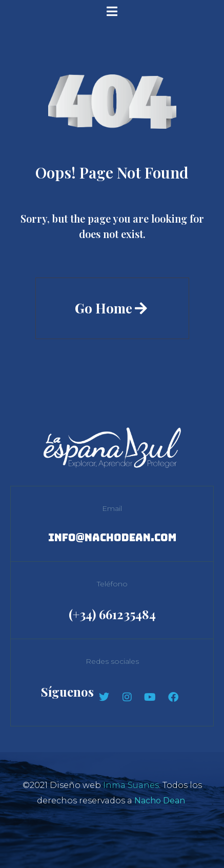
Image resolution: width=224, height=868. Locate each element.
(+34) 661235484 (112, 614)
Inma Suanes (131, 785)
